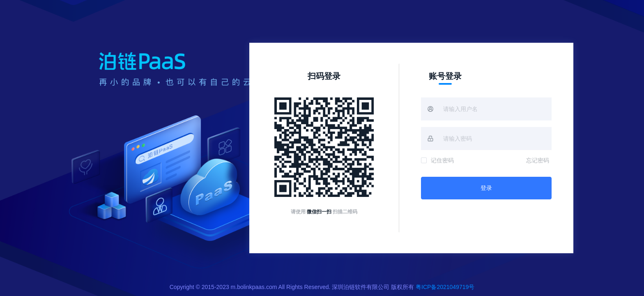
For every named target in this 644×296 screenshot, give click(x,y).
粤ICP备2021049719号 (445, 287)
